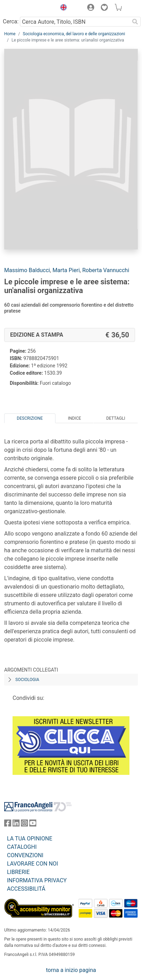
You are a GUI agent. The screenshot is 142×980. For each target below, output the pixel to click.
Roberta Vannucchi (106, 270)
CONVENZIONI (25, 855)
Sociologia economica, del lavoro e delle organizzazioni (74, 34)
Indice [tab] (75, 418)
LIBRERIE (18, 872)
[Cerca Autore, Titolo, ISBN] (75, 22)
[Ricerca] (135, 22)
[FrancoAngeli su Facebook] (8, 825)
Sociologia (27, 680)
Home (10, 34)
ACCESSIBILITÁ (26, 889)
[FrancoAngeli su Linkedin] (16, 825)
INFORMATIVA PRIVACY (37, 880)
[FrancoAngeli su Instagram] (24, 825)
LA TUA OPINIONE (30, 839)
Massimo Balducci (27, 270)
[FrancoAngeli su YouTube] (33, 825)
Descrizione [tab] (30, 418)
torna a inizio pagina (71, 970)
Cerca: (11, 21)
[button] (62, 8)
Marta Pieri (66, 270)
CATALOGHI (22, 847)
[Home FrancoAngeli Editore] (28, 8)
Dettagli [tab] (115, 418)
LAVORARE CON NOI (32, 864)
